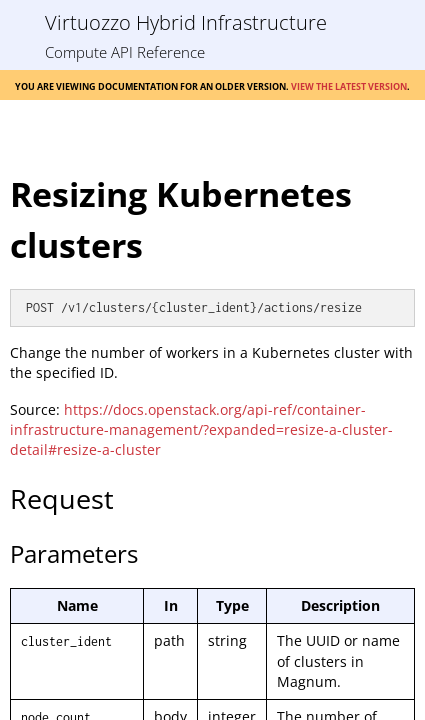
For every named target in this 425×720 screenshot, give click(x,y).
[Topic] (212, 430)
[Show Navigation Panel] (22, 22)
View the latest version (349, 85)
